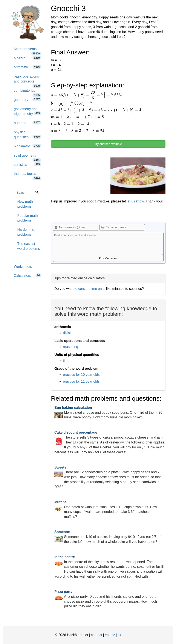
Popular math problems (28, 218)
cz (113, 635)
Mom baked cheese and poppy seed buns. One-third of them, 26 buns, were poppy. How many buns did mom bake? (108, 413)
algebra (28, 58)
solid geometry (28, 157)
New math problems (25, 204)
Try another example (108, 144)
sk (119, 635)
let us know (135, 201)
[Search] (37, 193)
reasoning (70, 347)
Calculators (28, 275)
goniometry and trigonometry (28, 111)
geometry (28, 100)
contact (96, 635)
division (69, 333)
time (66, 361)
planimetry (28, 146)
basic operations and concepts (28, 80)
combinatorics (28, 92)
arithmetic (28, 67)
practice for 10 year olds (81, 375)
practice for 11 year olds (81, 381)
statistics (28, 164)
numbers (28, 123)
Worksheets (23, 267)
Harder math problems (27, 232)
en (107, 635)
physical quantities (28, 135)
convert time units (92, 289)
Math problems (28, 50)
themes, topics (28, 175)
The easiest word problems (29, 246)
